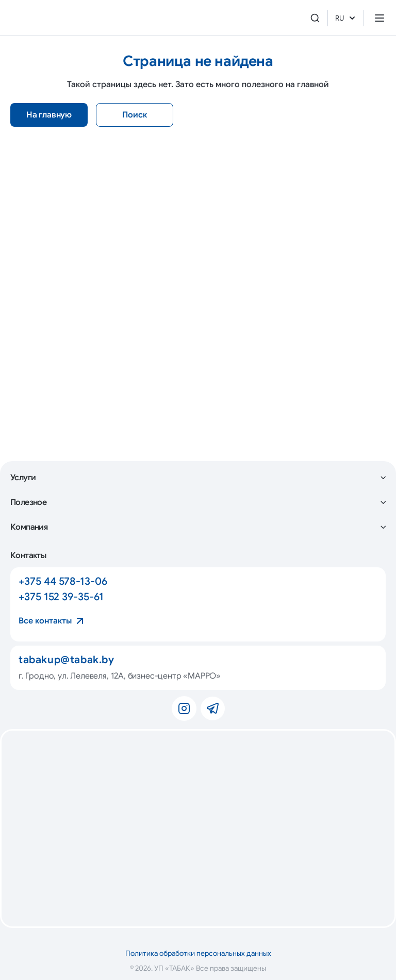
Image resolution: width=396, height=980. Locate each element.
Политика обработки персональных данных (198, 953)
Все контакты (45, 621)
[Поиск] (315, 18)
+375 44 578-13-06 (63, 581)
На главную (49, 115)
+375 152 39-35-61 (61, 597)
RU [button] (346, 18)
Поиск (134, 115)
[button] (198, 478)
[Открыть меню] (379, 18)
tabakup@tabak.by (67, 660)
